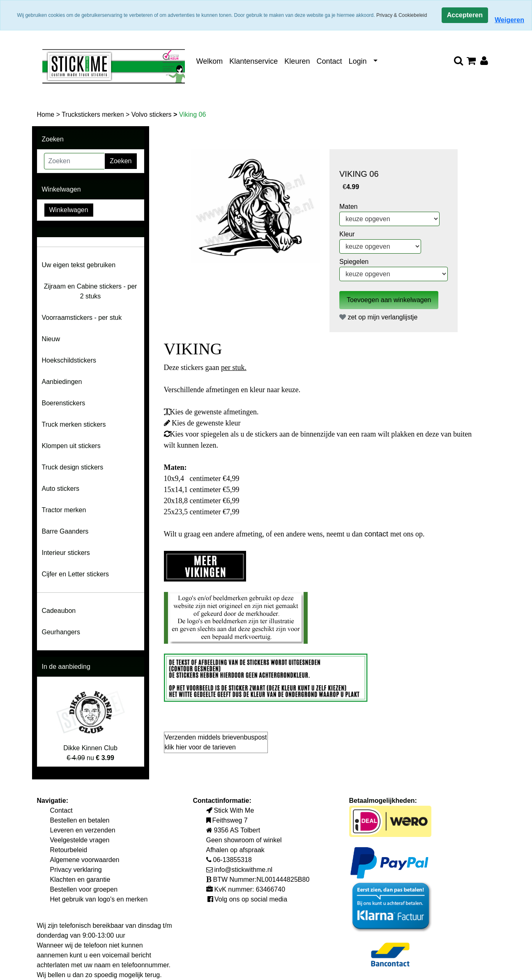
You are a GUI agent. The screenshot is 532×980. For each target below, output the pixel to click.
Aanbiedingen (62, 382)
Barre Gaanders (65, 531)
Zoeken (121, 161)
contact (377, 534)
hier (182, 747)
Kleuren (297, 61)
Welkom (210, 61)
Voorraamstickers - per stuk (82, 318)
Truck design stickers (73, 467)
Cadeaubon (59, 611)
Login (357, 61)
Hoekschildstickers (69, 360)
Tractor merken (64, 510)
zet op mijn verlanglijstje (378, 317)
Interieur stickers (66, 553)
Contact (329, 61)
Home (47, 114)
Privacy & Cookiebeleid (402, 15)
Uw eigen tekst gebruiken (79, 265)
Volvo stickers (152, 114)
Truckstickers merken (94, 114)
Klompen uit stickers (71, 446)
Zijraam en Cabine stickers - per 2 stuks (91, 291)
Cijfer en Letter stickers (76, 574)
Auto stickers (61, 489)
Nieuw (51, 339)
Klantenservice (253, 61)
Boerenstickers (64, 403)
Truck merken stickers (74, 424)
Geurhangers (61, 632)
